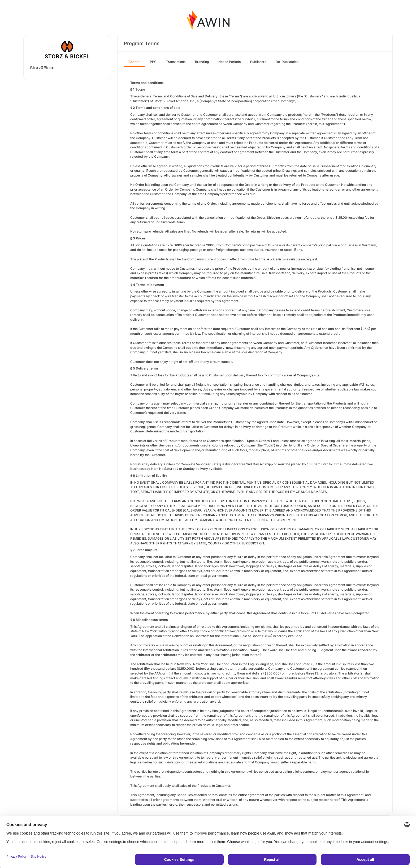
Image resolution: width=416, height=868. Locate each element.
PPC (153, 62)
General (134, 62)
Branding (202, 62)
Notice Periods (229, 62)
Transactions (176, 62)
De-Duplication (287, 62)
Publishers (258, 62)
